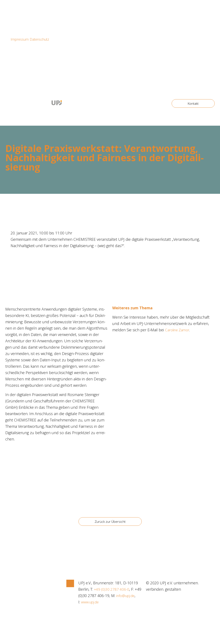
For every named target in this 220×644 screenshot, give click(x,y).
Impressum (21, 39)
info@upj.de (93, 602)
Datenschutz (43, 39)
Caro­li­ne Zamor (178, 330)
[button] (193, 103)
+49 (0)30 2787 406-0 (112, 589)
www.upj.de (118, 602)
